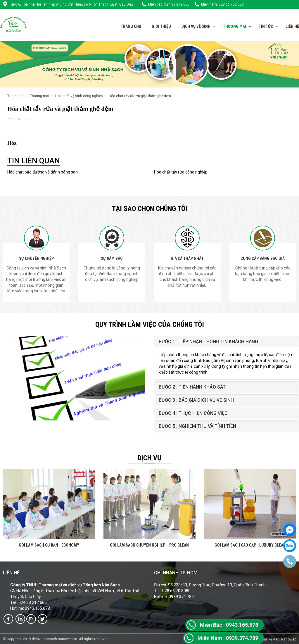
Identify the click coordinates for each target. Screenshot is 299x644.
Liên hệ (292, 26)
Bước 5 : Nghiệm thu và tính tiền (197, 426)
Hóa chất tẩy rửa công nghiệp (181, 172)
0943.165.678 (229, 625)
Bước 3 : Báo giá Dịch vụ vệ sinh (196, 400)
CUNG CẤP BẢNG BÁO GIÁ (263, 258)
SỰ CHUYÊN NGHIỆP (36, 258)
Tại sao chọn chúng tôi (150, 209)
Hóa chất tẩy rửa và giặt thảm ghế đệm (140, 96)
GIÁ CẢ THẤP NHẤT (187, 258)
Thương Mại (235, 26)
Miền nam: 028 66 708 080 (222, 4)
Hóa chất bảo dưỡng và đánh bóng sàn (43, 172)
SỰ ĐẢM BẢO (112, 258)
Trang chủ (131, 26)
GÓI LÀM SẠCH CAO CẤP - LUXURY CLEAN (250, 545)
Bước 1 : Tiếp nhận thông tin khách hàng (208, 342)
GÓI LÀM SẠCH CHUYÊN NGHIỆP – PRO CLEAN (149, 545)
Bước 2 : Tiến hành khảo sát (192, 387)
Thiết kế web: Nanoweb (278, 639)
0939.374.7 (225, 638)
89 (255, 638)
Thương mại (39, 96)
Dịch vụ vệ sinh (196, 26)
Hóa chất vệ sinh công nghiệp (79, 96)
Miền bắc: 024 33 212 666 (169, 4)
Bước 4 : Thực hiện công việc (193, 413)
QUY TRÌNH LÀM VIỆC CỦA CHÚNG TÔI (150, 324)
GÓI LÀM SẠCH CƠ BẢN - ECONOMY (49, 545)
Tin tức (266, 26)
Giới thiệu (161, 26)
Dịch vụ (149, 458)
